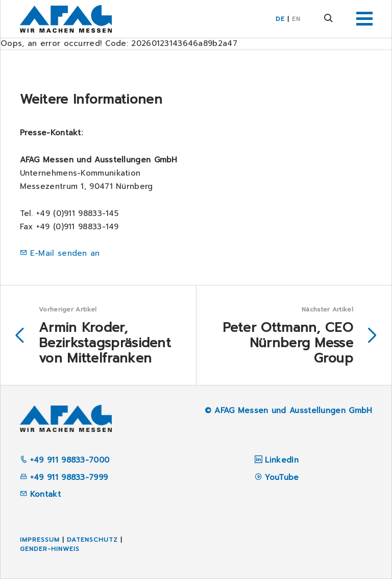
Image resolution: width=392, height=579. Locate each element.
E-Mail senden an (65, 253)
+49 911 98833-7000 (65, 460)
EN (296, 19)
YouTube (282, 477)
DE (280, 19)
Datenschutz (92, 540)
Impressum (40, 540)
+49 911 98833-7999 (64, 477)
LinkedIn (281, 460)
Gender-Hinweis (50, 549)
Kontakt (40, 494)
